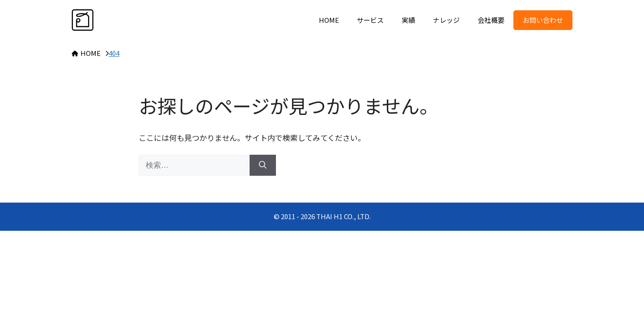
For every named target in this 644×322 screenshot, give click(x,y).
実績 (408, 20)
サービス (370, 20)
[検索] (263, 165)
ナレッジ (446, 20)
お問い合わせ (543, 20)
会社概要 (491, 20)
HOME (329, 20)
